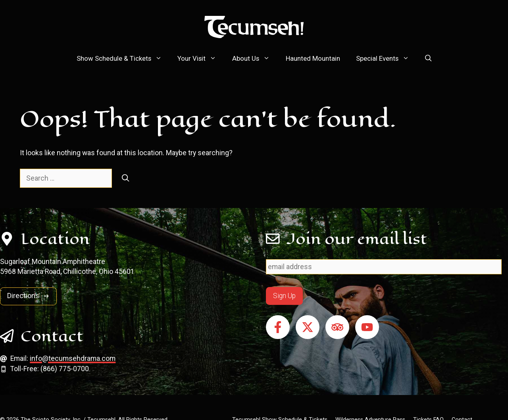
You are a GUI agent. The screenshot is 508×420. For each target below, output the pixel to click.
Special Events (387, 58)
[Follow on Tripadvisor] (337, 327)
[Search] (126, 178)
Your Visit (201, 58)
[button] (428, 58)
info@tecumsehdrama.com (73, 358)
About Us (255, 58)
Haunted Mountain (313, 58)
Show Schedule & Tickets (123, 58)
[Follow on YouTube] (367, 327)
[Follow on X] (308, 327)
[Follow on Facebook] (278, 327)
